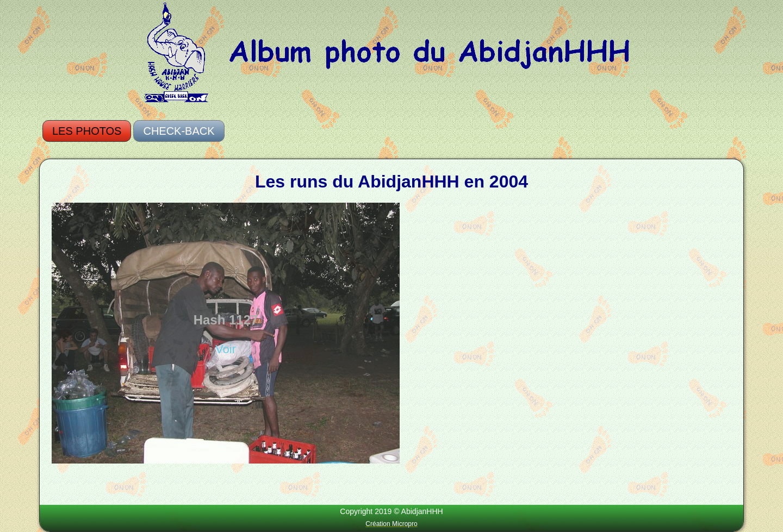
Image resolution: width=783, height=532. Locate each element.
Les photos (87, 131)
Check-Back (179, 131)
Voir (226, 349)
